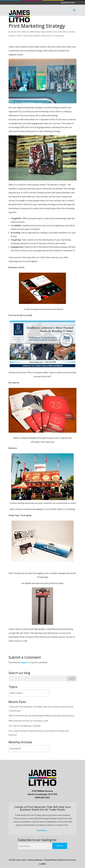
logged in (25, 662)
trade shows (46, 36)
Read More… (42, 830)
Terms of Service (35, 860)
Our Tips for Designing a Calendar (25, 726)
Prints (19, 36)
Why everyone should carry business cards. (29, 721)
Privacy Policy (51, 860)
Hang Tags (40, 32)
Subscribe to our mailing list (37, 840)
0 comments (59, 36)
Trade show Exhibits (31, 36)
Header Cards (51, 32)
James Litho (16, 32)
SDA (44, 864)
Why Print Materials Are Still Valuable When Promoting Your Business (41, 715)
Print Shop (63, 32)
